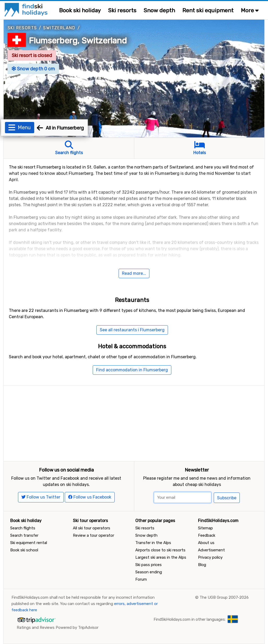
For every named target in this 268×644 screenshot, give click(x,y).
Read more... (134, 273)
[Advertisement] (134, 422)
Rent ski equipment (208, 10)
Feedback (207, 535)
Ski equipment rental (29, 543)
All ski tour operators (92, 528)
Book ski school (24, 550)
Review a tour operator (94, 535)
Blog (202, 565)
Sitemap (205, 528)
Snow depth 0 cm (33, 69)
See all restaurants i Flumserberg (132, 330)
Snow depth (159, 10)
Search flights (23, 528)
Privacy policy (210, 557)
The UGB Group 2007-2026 (224, 597)
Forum (141, 579)
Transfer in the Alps (153, 543)
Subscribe (227, 498)
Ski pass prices (148, 565)
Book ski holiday (80, 10)
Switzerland (59, 28)
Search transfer (24, 535)
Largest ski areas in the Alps (161, 557)
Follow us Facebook (90, 497)
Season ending (149, 572)
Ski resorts (122, 10)
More (250, 10)
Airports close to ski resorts (160, 550)
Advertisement (211, 550)
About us (206, 543)
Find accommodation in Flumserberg (132, 370)
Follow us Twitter (41, 497)
